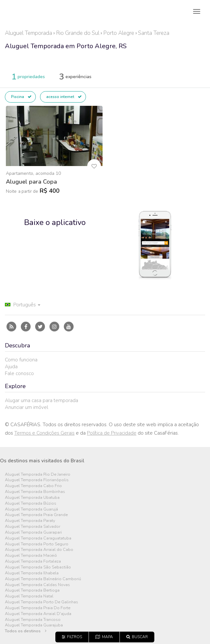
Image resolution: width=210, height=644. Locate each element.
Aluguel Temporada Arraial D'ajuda (38, 614)
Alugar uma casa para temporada (42, 400)
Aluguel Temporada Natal (29, 596)
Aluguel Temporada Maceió (31, 556)
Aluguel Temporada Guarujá (31, 509)
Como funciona (21, 360)
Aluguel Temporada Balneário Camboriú (43, 579)
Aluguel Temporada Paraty (30, 521)
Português (23, 305)
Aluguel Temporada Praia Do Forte (38, 608)
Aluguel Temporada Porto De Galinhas (42, 602)
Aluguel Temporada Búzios (31, 504)
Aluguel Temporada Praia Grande (36, 515)
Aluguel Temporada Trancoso (33, 620)
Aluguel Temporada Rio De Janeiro (38, 475)
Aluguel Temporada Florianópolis (37, 480)
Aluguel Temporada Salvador (33, 527)
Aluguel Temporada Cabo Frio (33, 486)
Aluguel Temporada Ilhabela (32, 573)
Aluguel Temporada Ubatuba (32, 498)
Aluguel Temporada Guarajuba (34, 625)
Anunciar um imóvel (27, 407)
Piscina (21, 97)
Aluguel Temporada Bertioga (32, 590)
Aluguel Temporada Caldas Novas (37, 585)
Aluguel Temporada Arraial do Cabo (39, 550)
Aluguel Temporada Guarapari (33, 532)
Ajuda (11, 367)
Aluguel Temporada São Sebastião (38, 567)
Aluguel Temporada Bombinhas (35, 492)
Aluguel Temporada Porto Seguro (37, 544)
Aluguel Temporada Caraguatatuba (38, 538)
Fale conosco (19, 373)
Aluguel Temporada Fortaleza (33, 561)
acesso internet (64, 97)
